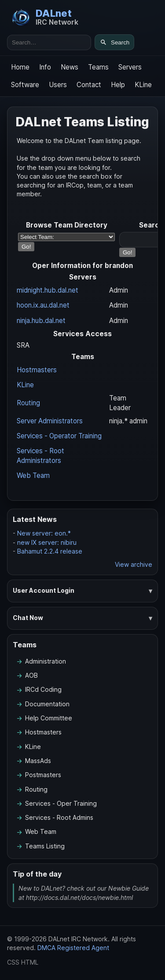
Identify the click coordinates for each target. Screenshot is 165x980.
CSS (13, 962)
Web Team (33, 475)
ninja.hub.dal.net (41, 321)
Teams (98, 67)
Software (25, 85)
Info (45, 67)
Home (20, 67)
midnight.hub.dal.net (48, 290)
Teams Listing (45, 846)
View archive (134, 564)
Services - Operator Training (59, 436)
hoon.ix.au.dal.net (43, 305)
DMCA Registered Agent (73, 948)
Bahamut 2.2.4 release (50, 551)
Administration (46, 661)
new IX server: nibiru (47, 542)
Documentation (47, 704)
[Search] (114, 42)
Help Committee (49, 718)
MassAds (38, 761)
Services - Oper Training (61, 803)
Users (58, 85)
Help (118, 85)
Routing (28, 403)
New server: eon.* (44, 533)
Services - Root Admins (59, 817)
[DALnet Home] (45, 17)
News (70, 67)
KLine (143, 85)
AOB (31, 675)
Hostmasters (37, 370)
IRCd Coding (43, 689)
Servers (130, 67)
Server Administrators (50, 421)
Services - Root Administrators (40, 456)
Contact (89, 85)
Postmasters (43, 775)
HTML (30, 962)
